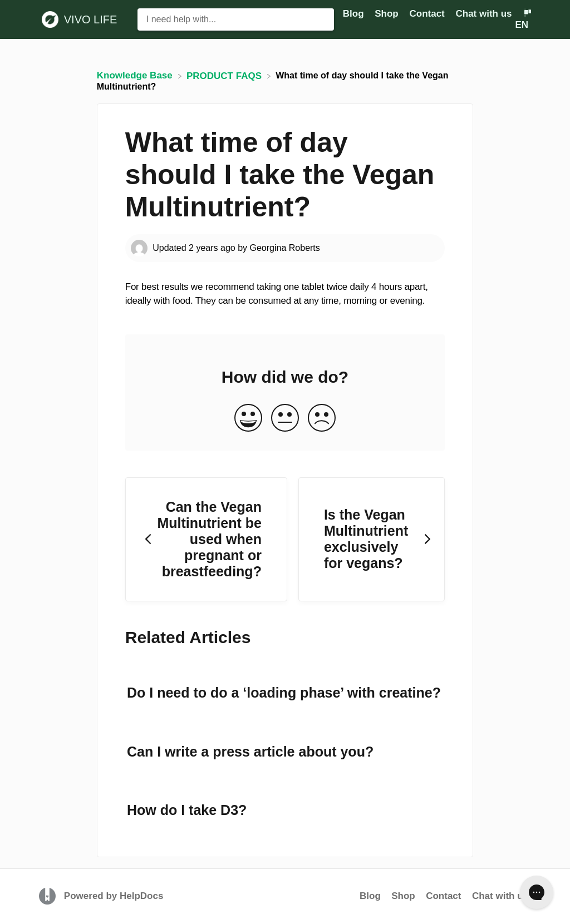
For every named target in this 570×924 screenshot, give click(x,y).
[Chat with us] (485, 14)
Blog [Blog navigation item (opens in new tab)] (355, 14)
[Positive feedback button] (248, 419)
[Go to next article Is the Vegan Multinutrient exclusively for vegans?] (372, 540)
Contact (443, 896)
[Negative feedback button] (322, 419)
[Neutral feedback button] (285, 419)
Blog (370, 896)
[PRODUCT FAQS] (225, 75)
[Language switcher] (523, 19)
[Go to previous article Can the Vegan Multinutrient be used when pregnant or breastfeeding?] (206, 540)
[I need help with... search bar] (236, 19)
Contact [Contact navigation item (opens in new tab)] (428, 14)
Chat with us (483, 14)
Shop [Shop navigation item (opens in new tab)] (388, 14)
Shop (403, 896)
